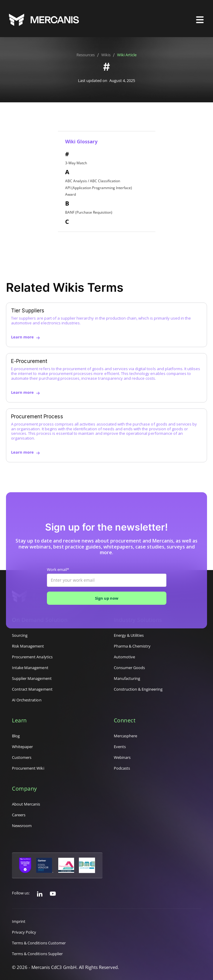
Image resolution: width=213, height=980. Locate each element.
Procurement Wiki (28, 768)
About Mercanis (26, 804)
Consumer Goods (130, 668)
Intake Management (30, 668)
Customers (22, 757)
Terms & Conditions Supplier (37, 954)
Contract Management (32, 689)
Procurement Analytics (32, 657)
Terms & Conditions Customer (39, 943)
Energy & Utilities (129, 635)
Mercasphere (125, 736)
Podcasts (122, 768)
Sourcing (20, 635)
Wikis (106, 55)
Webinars (122, 757)
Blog (16, 736)
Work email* (58, 570)
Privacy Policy (24, 932)
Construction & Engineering (138, 689)
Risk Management (28, 646)
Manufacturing (127, 678)
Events (120, 747)
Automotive (124, 657)
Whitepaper (22, 747)
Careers (19, 815)
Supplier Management (32, 678)
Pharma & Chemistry (132, 646)
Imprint (19, 921)
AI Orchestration (27, 700)
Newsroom (22, 826)
